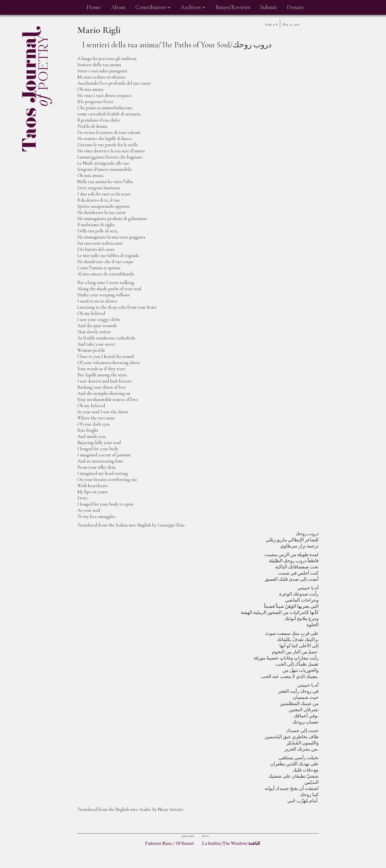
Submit (268, 7)
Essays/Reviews (233, 7)
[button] (153, 7)
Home (94, 7)
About (118, 7)
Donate (295, 7)
